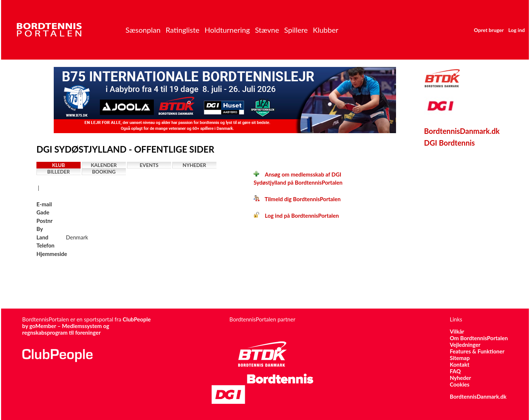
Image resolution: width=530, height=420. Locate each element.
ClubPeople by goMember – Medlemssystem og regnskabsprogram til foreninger (86, 326)
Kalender (104, 165)
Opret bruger (489, 30)
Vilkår (457, 331)
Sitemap (460, 358)
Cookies (460, 384)
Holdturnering (227, 30)
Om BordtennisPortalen (479, 338)
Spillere (296, 30)
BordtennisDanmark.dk (462, 131)
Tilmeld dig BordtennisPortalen (297, 199)
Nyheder (194, 165)
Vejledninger (465, 345)
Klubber (326, 30)
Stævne (267, 30)
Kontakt (460, 364)
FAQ (455, 371)
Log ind (517, 30)
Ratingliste (183, 30)
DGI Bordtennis (449, 143)
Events (149, 165)
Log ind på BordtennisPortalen (296, 216)
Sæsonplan (143, 30)
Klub (59, 165)
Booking (104, 172)
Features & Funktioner (477, 351)
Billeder (58, 172)
